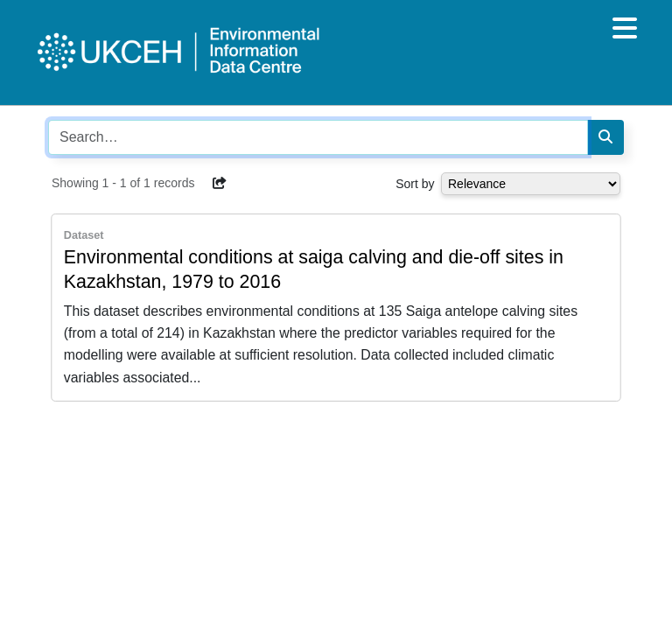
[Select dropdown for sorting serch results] (531, 184)
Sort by (415, 184)
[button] (220, 183)
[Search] (605, 137)
